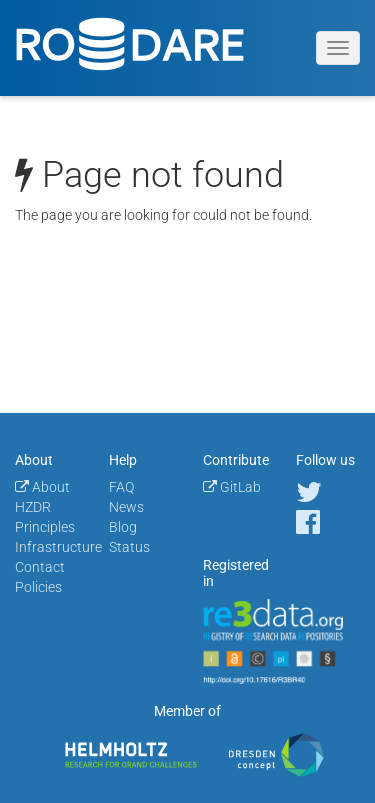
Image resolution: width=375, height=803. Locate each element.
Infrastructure (58, 547)
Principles (45, 527)
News (126, 507)
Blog (123, 527)
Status (129, 547)
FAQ (121, 487)
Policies (38, 587)
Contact (40, 567)
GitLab (232, 487)
